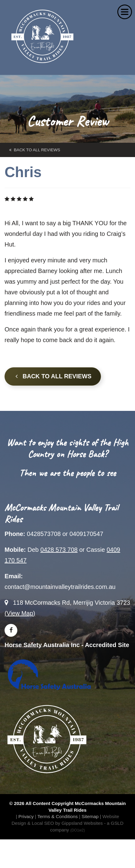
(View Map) (20, 613)
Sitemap (90, 816)
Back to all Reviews (54, 376)
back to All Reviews (35, 150)
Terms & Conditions (58, 816)
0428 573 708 (59, 550)
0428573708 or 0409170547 (65, 534)
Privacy (26, 816)
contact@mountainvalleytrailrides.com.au (60, 587)
